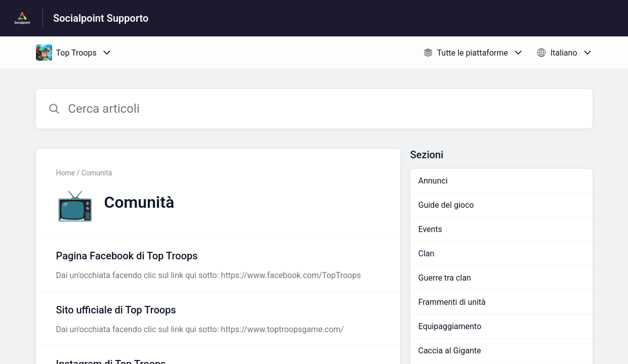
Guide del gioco (446, 205)
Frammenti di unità (452, 302)
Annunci (433, 181)
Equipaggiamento (450, 326)
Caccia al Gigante (450, 351)
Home (66, 173)
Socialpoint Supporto (101, 18)
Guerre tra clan (445, 278)
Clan (427, 254)
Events (430, 229)
